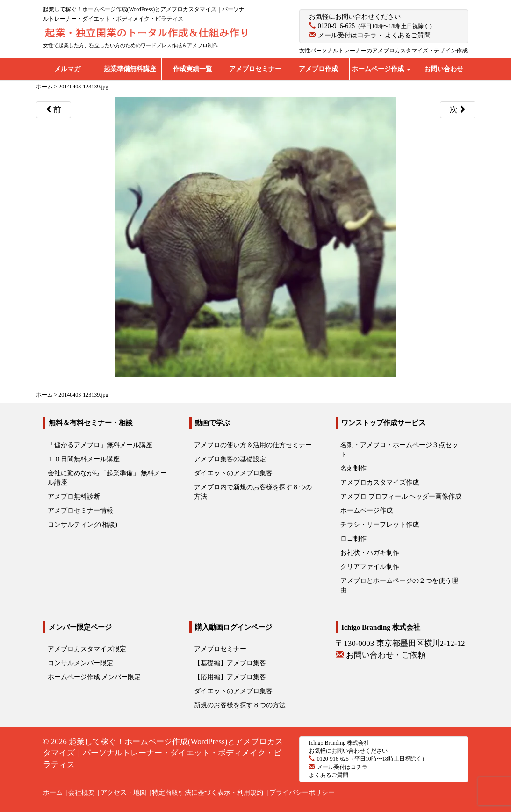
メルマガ (67, 69)
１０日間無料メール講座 (84, 459)
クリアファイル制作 (370, 567)
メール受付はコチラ (347, 35)
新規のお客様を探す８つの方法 (240, 705)
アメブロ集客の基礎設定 (230, 459)
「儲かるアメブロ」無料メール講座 (100, 445)
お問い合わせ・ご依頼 (386, 655)
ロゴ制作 (353, 539)
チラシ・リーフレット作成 (380, 525)
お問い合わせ (444, 69)
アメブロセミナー (255, 69)
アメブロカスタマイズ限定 (87, 649)
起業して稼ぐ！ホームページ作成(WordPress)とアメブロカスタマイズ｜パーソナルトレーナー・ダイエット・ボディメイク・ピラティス (163, 753)
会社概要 (81, 793)
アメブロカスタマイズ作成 (380, 482)
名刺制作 (353, 468)
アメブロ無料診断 (74, 497)
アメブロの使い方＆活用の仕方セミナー (253, 445)
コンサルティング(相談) (83, 525)
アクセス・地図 (123, 793)
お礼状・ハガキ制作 (370, 553)
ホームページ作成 (381, 69)
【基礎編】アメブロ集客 (230, 663)
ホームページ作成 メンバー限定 (94, 677)
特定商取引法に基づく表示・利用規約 (208, 793)
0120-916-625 (336, 26)
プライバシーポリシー (302, 793)
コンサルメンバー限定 (80, 663)
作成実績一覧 (193, 69)
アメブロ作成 (318, 69)
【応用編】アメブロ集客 (230, 677)
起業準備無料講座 (130, 69)
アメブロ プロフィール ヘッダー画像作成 (401, 497)
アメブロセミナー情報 (80, 511)
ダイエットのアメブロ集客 (233, 473)
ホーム (53, 793)
